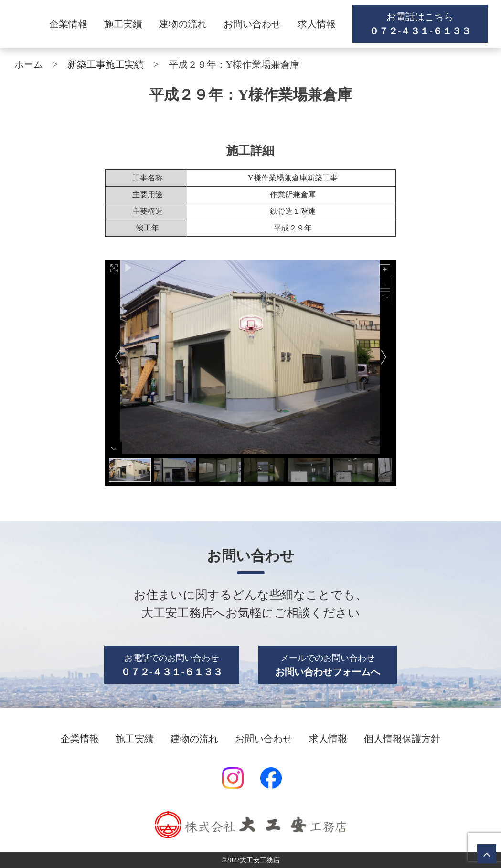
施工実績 (123, 24)
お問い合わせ (252, 24)
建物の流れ (183, 24)
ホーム (29, 64)
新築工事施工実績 (106, 64)
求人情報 (317, 24)
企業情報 (68, 24)
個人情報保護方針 (402, 739)
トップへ (487, 854)
